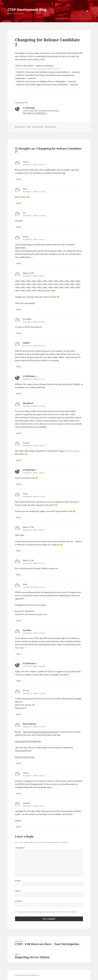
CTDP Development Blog (27, 9)
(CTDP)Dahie (39, 127)
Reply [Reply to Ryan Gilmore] (19, 763)
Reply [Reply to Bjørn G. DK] (19, 309)
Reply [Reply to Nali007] (19, 367)
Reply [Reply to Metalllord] (19, 433)
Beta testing (52, 127)
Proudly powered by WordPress (27, 975)
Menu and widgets (87, 14)
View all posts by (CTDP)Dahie (34, 113)
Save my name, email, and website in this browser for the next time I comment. (48, 912)
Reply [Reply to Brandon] (19, 654)
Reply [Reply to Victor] (19, 179)
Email (18, 891)
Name (18, 881)
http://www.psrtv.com (25, 757)
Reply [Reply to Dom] (19, 518)
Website (19, 901)
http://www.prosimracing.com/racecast (41, 732)
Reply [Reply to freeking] (19, 333)
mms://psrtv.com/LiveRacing (28, 741)
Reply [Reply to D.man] (19, 460)
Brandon (27, 630)
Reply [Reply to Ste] (19, 227)
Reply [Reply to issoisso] (19, 827)
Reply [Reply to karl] (19, 203)
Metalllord (28, 403)
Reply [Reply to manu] (19, 263)
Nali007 (27, 343)
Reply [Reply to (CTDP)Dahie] (19, 394)
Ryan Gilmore (29, 724)
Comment (20, 848)
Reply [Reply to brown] (19, 714)
